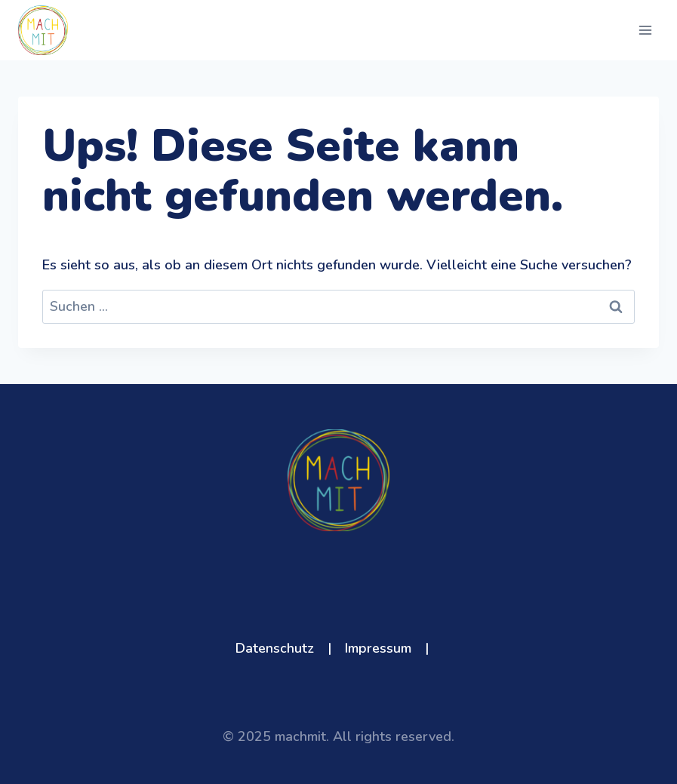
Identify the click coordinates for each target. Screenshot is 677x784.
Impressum (378, 648)
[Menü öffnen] (645, 30)
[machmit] (43, 31)
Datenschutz (275, 648)
